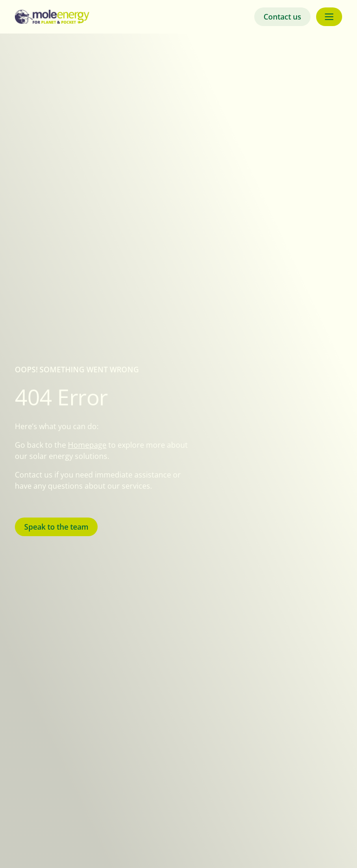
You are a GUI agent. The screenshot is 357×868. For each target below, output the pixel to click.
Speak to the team (56, 527)
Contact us (282, 17)
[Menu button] (329, 17)
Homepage (87, 445)
